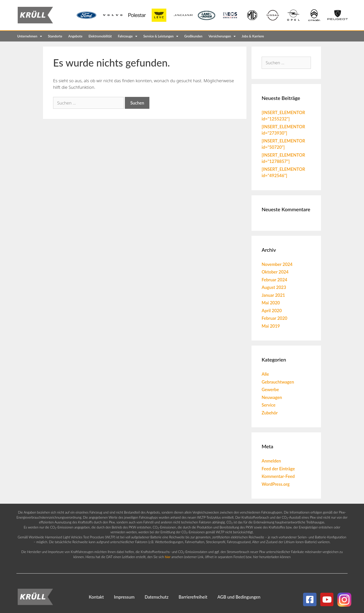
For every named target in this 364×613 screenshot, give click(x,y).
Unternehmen (30, 36)
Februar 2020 (274, 318)
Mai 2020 (271, 303)
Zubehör (270, 413)
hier (168, 557)
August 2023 (274, 287)
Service (269, 405)
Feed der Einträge (278, 469)
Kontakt (96, 597)
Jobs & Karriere (253, 36)
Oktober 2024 (275, 272)
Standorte (55, 36)
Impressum (124, 597)
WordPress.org (276, 484)
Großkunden (193, 36)
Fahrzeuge (128, 36)
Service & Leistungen (161, 36)
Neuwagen (272, 397)
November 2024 (277, 264)
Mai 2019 (271, 326)
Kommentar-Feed (278, 476)
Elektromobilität (100, 36)
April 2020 (272, 311)
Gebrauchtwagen (278, 382)
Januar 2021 (273, 295)
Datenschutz (156, 597)
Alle (265, 374)
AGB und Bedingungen (239, 597)
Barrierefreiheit (193, 597)
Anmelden (271, 461)
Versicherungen (222, 36)
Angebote (75, 36)
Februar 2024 (274, 280)
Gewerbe (270, 389)
